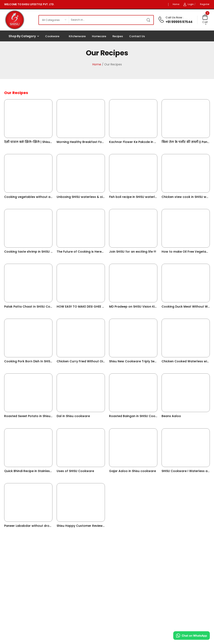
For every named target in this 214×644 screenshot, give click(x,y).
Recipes (118, 36)
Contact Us (137, 36)
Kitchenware (77, 36)
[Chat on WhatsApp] (192, 636)
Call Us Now (174, 17)
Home (176, 4)
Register (205, 4)
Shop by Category (22, 36)
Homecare (99, 36)
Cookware (52, 36)
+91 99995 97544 (179, 22)
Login (188, 4)
